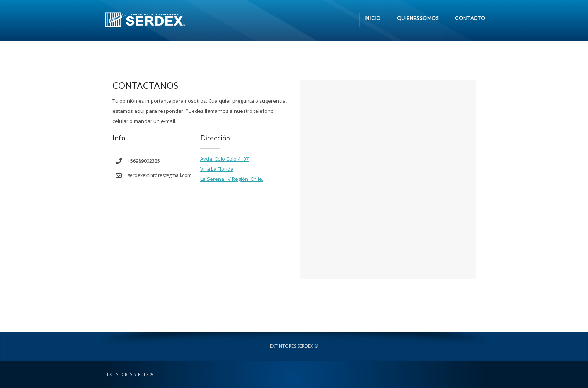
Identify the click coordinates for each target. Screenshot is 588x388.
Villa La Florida (217, 169)
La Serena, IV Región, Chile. (232, 179)
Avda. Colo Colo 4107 (224, 159)
